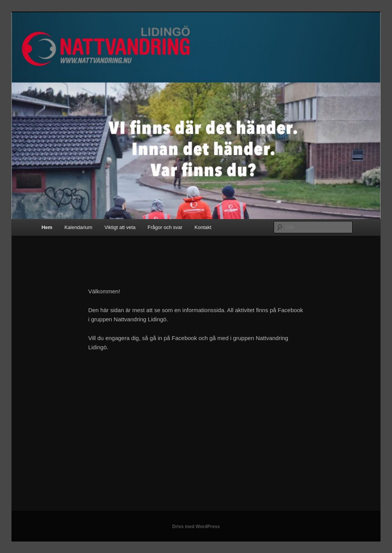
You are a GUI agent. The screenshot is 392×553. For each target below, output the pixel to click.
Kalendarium (78, 227)
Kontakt (203, 227)
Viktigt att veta (120, 227)
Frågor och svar (165, 227)
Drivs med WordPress (196, 527)
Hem (47, 227)
